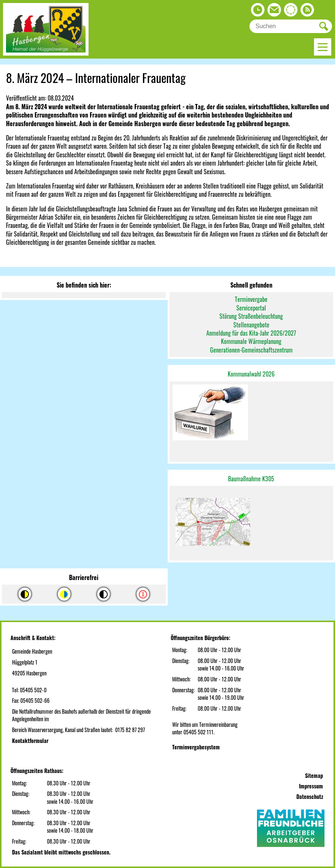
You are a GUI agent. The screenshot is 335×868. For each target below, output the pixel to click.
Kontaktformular (30, 741)
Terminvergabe (251, 299)
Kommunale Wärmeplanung (251, 341)
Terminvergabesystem (196, 747)
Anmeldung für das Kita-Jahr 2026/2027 (251, 333)
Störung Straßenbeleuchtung (251, 316)
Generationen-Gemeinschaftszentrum (251, 350)
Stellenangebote (251, 325)
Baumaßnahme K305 (251, 479)
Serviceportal (251, 308)
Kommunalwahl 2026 (251, 374)
